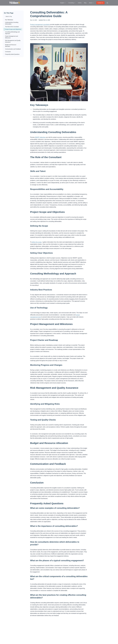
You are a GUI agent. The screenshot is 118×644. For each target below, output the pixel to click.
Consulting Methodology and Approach (12, 33)
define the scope (37, 242)
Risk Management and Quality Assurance (13, 41)
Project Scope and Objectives (13, 29)
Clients (80, 3)
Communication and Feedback (13, 49)
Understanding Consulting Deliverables (12, 23)
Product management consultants (40, 25)
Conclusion (8, 52)
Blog (85, 3)
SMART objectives (40, 137)
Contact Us (100, 3)
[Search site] (107, 3)
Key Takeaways (9, 20)
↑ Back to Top (8, 16)
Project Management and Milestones (11, 37)
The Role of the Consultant (12, 27)
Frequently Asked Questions (12, 54)
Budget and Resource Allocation (11, 46)
